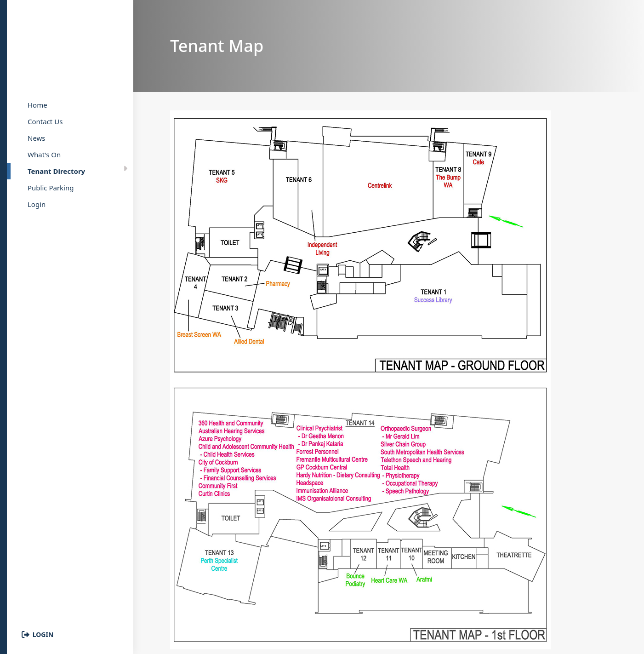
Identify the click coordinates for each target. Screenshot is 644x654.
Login (43, 634)
